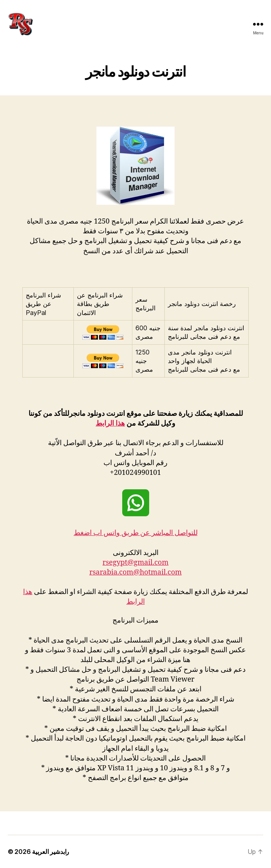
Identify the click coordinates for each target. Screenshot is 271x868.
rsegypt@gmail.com (136, 563)
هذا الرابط (110, 423)
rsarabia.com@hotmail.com (136, 572)
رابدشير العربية (51, 852)
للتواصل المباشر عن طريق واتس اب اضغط (136, 533)
